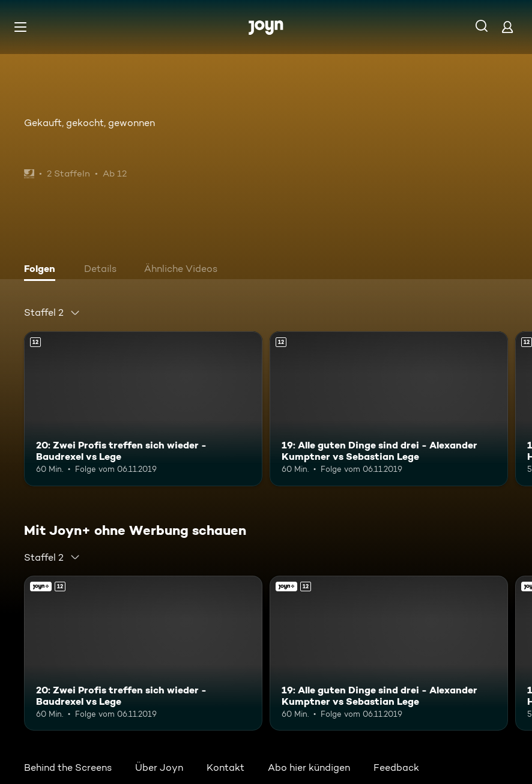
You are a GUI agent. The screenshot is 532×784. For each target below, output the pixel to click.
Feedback (396, 767)
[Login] (507, 27)
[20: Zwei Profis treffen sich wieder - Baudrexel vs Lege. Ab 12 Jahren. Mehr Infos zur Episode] (143, 409)
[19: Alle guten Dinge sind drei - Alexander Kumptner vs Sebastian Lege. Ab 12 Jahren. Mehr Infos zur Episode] (389, 409)
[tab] (43, 270)
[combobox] (52, 313)
